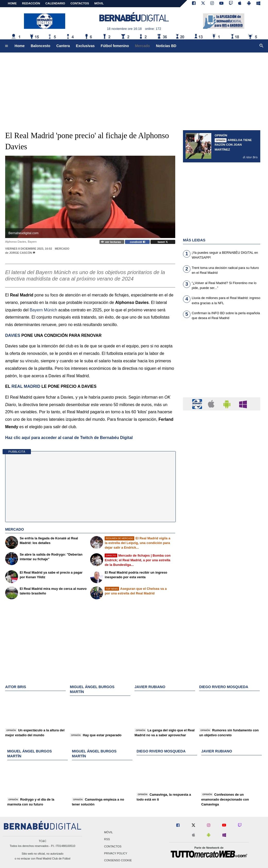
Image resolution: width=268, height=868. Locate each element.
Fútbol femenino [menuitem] (115, 46)
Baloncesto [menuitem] (40, 46)
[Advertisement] (134, 89)
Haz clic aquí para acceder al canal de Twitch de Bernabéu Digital (69, 438)
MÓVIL (99, 3)
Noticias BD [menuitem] (166, 46)
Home (12, 3)
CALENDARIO (55, 3)
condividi (137, 242)
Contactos (113, 846)
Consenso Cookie (118, 860)
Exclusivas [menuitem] (85, 46)
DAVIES (13, 335)
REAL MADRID (26, 386)
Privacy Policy (116, 853)
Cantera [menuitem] (63, 46)
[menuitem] (6, 46)
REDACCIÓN (31, 3)
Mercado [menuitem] (143, 46)
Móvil (108, 832)
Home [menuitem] (20, 46)
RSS (107, 839)
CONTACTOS (80, 3)
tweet (163, 242)
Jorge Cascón (21, 253)
